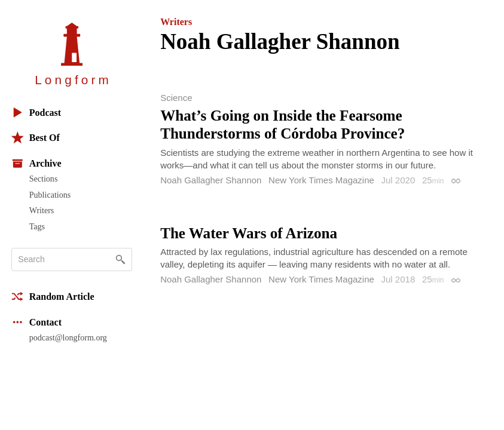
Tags (37, 226)
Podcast (36, 113)
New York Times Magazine (321, 180)
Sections (44, 179)
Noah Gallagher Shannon (211, 180)
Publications (50, 195)
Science (176, 98)
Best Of (36, 138)
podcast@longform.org (68, 337)
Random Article (53, 297)
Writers (42, 210)
